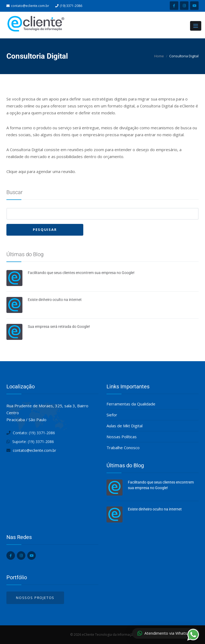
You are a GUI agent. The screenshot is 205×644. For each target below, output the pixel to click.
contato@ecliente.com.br (30, 6)
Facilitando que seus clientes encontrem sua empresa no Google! (81, 273)
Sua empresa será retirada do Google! (59, 327)
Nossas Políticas (122, 437)
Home (159, 56)
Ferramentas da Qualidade (131, 404)
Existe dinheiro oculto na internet (55, 300)
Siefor (112, 415)
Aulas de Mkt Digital (125, 426)
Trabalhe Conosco (123, 448)
